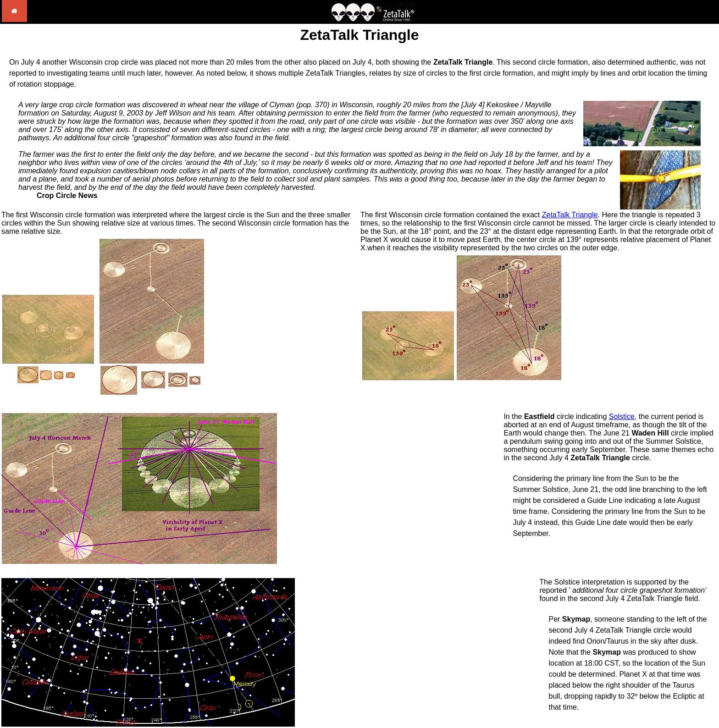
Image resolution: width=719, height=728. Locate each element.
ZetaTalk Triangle (570, 215)
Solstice (622, 416)
